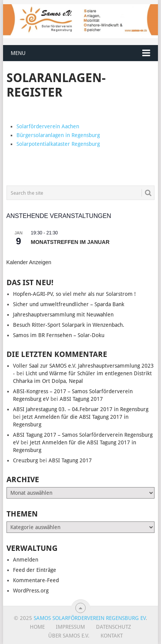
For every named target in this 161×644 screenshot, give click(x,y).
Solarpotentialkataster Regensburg (59, 144)
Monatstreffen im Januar (70, 242)
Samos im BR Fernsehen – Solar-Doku (59, 335)
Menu (18, 53)
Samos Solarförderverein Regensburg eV (90, 618)
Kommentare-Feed (36, 580)
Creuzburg (25, 460)
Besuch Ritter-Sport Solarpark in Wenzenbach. (69, 325)
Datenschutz (114, 627)
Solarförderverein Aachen (48, 126)
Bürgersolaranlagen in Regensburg (58, 135)
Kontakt (112, 636)
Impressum (70, 627)
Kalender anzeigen (29, 262)
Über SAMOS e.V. (69, 636)
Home (37, 627)
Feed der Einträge (35, 570)
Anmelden (26, 560)
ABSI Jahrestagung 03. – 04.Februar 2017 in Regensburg (81, 409)
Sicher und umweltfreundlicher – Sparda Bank (69, 304)
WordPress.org (31, 591)
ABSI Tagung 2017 (81, 399)
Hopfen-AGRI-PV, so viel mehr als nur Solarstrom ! (74, 294)
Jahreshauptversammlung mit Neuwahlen (63, 315)
